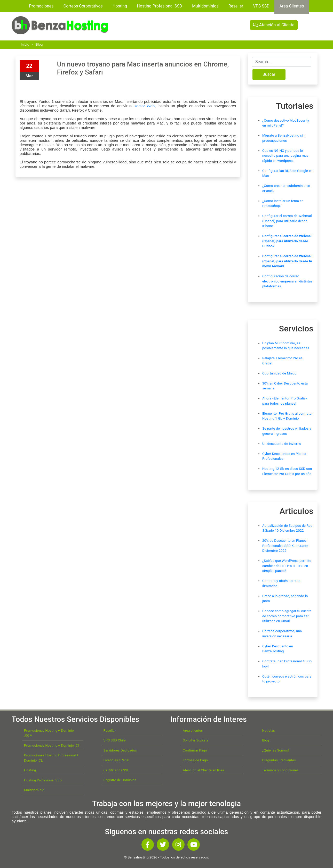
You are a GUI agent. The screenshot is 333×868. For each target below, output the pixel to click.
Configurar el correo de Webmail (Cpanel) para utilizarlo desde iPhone (287, 221)
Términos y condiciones (280, 770)
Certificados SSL (116, 770)
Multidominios (205, 6)
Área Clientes (292, 6)
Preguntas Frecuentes (279, 760)
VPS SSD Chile (115, 740)
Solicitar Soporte (196, 740)
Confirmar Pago (195, 750)
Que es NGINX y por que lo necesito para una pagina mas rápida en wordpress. (285, 156)
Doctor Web (144, 106)
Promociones (41, 6)
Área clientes (193, 731)
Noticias (269, 731)
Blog (39, 44)
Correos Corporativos (83, 6)
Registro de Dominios (120, 780)
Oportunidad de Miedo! (280, 373)
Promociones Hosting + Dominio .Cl (51, 745)
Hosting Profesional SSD (160, 6)
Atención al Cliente (274, 25)
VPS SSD (261, 6)
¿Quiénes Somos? (276, 750)
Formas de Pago (195, 760)
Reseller (236, 6)
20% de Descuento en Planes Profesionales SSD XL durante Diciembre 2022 (285, 546)
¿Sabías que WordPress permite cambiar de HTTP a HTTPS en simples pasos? (287, 566)
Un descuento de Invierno (282, 444)
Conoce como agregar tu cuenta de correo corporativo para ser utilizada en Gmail (287, 616)
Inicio (25, 44)
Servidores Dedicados (120, 750)
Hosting (120, 6)
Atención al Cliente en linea (204, 770)
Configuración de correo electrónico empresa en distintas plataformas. (287, 281)
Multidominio (34, 790)
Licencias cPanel (116, 760)
